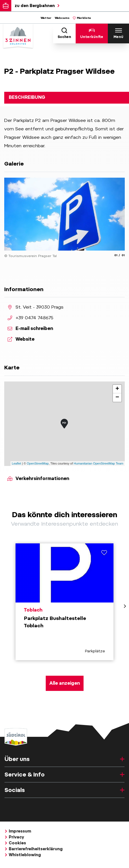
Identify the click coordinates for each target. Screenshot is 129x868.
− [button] (117, 398)
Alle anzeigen (65, 683)
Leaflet (17, 463)
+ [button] (117, 389)
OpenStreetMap (38, 463)
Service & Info (64, 775)
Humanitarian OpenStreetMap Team (99, 463)
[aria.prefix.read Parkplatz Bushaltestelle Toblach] (64, 602)
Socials (64, 790)
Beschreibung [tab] (27, 97)
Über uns (64, 759)
